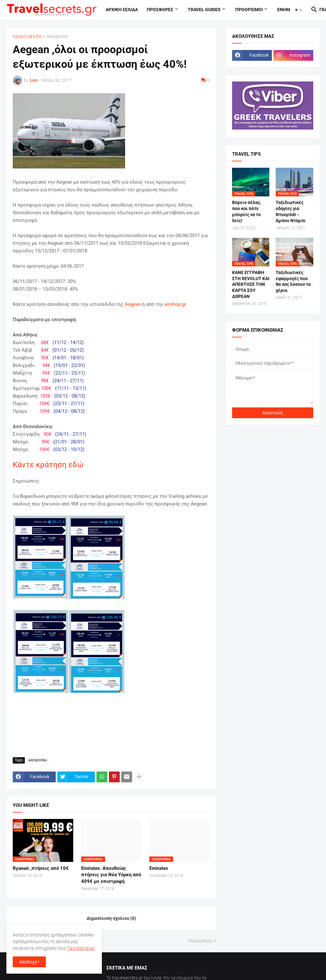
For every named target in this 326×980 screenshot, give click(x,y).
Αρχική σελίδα (27, 36)
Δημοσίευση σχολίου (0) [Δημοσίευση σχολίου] (111, 918)
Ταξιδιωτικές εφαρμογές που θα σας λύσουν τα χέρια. (293, 282)
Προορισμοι (249, 10)
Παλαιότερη (200, 941)
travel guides (204, 10)
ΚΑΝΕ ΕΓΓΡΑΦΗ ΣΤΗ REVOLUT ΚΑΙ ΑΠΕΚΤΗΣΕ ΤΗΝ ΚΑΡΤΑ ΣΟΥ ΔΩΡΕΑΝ (251, 285)
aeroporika (57, 36)
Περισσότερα (81, 948)
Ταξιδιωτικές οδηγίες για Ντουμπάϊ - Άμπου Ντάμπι (291, 212)
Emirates (159, 868)
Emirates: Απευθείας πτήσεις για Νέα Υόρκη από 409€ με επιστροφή (111, 875)
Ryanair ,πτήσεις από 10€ (41, 868)
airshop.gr (175, 304)
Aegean (133, 304)
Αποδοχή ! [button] (29, 962)
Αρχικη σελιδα (122, 10)
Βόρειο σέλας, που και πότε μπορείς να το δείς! (247, 212)
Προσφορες (160, 10)
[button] (299, 10)
